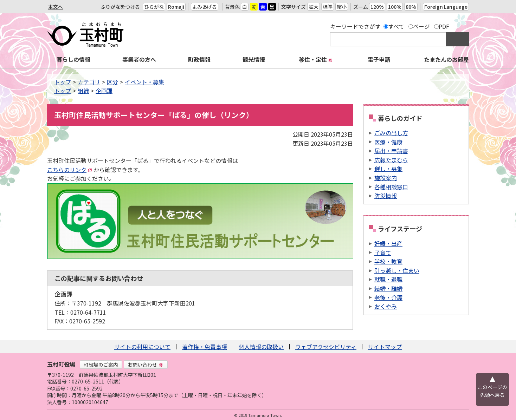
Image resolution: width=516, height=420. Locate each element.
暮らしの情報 (73, 59)
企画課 (104, 91)
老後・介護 (388, 297)
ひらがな (154, 7)
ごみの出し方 (391, 133)
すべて (396, 26)
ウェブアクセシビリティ (326, 347)
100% (395, 7)
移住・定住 (316, 59)
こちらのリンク (70, 170)
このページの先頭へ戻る (492, 391)
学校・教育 (388, 261)
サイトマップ (385, 347)
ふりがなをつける (120, 7)
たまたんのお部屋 (446, 59)
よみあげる (205, 7)
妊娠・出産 (388, 243)
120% (377, 7)
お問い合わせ (145, 365)
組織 (83, 91)
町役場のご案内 (101, 365)
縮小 (342, 7)
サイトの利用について (142, 347)
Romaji (176, 7)
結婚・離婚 (388, 288)
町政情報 (199, 59)
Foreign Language (446, 7)
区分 (112, 82)
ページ (421, 26)
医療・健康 (388, 142)
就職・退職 (388, 279)
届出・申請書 (391, 151)
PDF (444, 26)
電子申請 (379, 59)
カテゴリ (89, 82)
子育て (383, 252)
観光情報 (254, 59)
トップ (63, 82)
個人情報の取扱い (261, 347)
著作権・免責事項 (205, 347)
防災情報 (386, 196)
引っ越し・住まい (397, 270)
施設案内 (386, 178)
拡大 (314, 7)
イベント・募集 (144, 82)
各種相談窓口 (391, 187)
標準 (328, 7)
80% (411, 7)
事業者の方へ (139, 59)
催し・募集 (388, 169)
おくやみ (386, 306)
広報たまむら (391, 160)
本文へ (56, 7)
